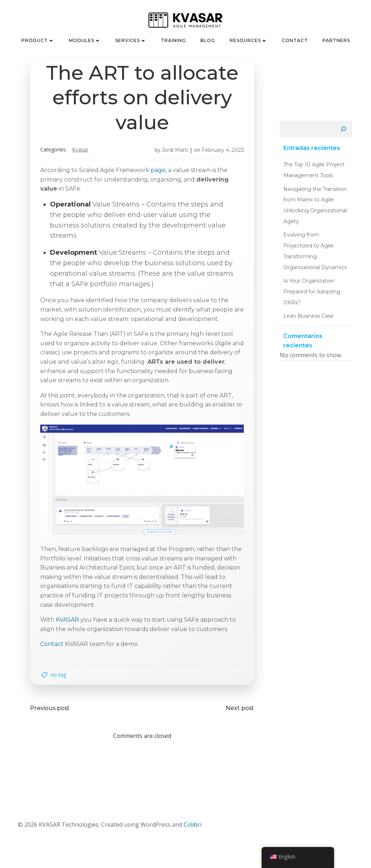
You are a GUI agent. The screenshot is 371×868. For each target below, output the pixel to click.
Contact (295, 39)
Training (173, 39)
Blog (208, 39)
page (160, 172)
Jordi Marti (173, 152)
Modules (85, 39)
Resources (249, 39)
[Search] (345, 130)
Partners (336, 39)
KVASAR (83, 152)
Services (131, 39)
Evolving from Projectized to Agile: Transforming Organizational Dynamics (314, 247)
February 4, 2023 (221, 152)
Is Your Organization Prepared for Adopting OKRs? (310, 282)
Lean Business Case (307, 306)
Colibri (192, 830)
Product (38, 39)
